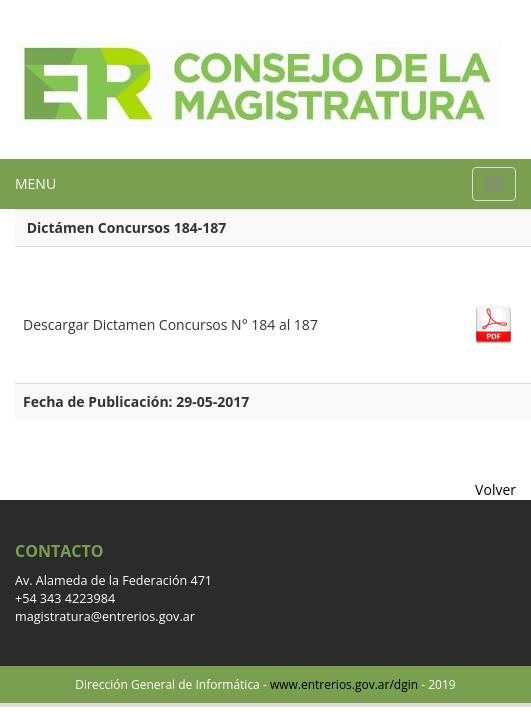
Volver (495, 489)
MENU (35, 183)
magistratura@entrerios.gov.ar (105, 616)
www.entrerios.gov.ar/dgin (344, 684)
